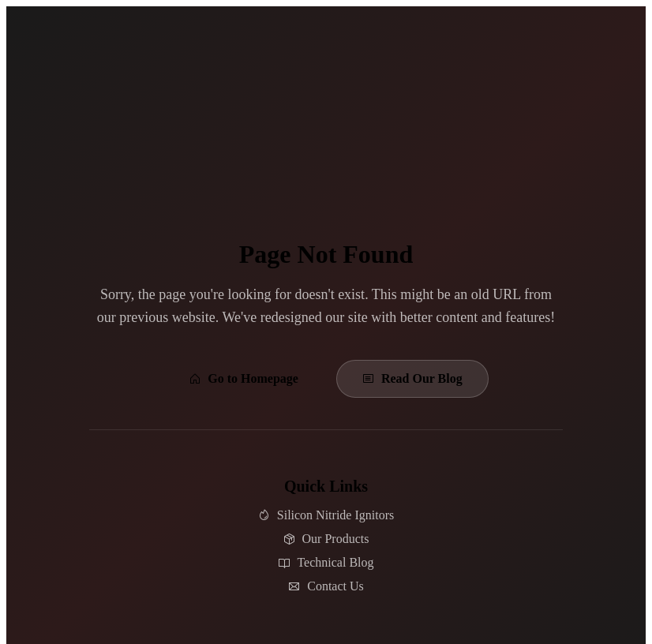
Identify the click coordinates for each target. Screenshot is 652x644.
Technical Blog (326, 562)
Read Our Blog (412, 378)
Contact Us (326, 586)
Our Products (326, 539)
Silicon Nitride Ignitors (326, 515)
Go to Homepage (244, 378)
